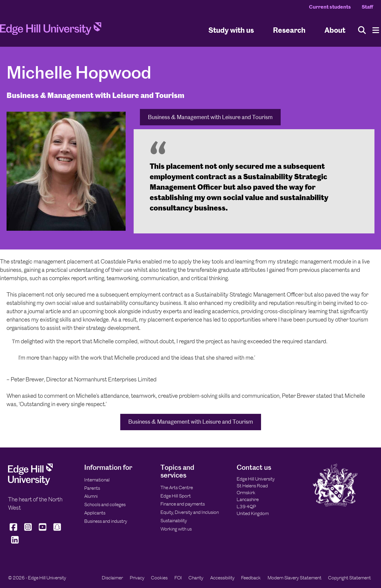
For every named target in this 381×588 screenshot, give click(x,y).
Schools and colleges (105, 504)
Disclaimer (112, 578)
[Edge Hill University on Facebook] (14, 531)
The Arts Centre (177, 488)
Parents (92, 488)
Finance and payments (183, 504)
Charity (196, 578)
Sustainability (174, 521)
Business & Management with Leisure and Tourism (210, 117)
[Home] (51, 30)
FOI (178, 578)
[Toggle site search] (362, 30)
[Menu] (376, 30)
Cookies (159, 578)
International (97, 480)
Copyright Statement (349, 578)
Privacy (137, 578)
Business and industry (106, 521)
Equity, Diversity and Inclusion (190, 512)
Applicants (95, 513)
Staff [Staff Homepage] (367, 7)
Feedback (251, 578)
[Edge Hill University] (30, 483)
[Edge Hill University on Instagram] (28, 531)
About (335, 30)
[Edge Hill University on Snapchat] (57, 531)
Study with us (231, 30)
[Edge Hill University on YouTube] (43, 531)
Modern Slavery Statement (295, 578)
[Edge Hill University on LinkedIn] (15, 544)
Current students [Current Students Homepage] (330, 7)
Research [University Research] (289, 30)
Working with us (176, 529)
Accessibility (222, 578)
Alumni (91, 496)
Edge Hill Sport (176, 496)
